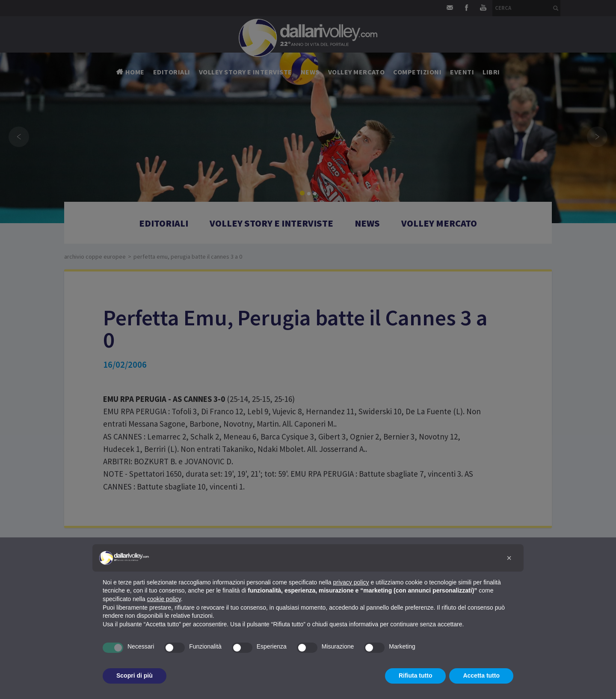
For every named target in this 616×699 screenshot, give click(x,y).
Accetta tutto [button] (481, 675)
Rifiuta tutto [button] (416, 675)
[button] (509, 558)
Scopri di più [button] (135, 675)
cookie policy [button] (164, 599)
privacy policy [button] (351, 582)
